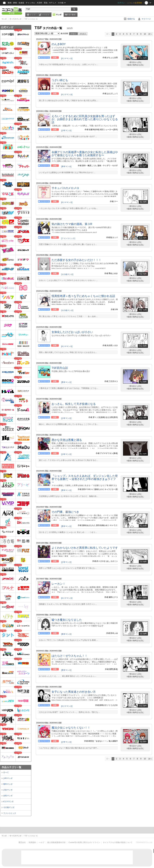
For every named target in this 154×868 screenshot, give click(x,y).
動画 (10, 3)
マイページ (146, 19)
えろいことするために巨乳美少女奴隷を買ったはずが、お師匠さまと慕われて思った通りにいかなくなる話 (85, 119)
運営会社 (22, 842)
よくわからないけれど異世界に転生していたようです (85, 548)
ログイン (121, 3)
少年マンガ (8, 778)
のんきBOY (59, 44)
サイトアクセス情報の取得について (118, 842)
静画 (15, 3)
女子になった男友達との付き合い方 (74, 692)
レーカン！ (58, 584)
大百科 (39, 3)
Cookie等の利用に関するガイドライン (84, 842)
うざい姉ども (60, 80)
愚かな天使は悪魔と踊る (67, 440)
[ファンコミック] (68, 238)
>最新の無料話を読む (135, 65)
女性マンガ (8, 796)
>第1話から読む (135, 62)
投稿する (131, 19)
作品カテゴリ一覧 (12, 767)
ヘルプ (42, 842)
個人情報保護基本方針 (56, 842)
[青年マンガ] (66, 166)
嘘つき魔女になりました (67, 620)
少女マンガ (8, 790)
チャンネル (30, 3)
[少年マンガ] (66, 130)
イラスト (46, 15)
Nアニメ (53, 3)
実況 (46, 3)
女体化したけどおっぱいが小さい (72, 332)
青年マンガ (8, 784)
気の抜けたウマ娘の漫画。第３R (72, 224)
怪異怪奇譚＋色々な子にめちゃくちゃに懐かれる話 (83, 296)
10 (145, 34)
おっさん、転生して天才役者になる (74, 404)
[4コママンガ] (67, 58)
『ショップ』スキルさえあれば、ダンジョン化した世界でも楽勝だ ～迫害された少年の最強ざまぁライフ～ (85, 479)
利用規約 (32, 842)
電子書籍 (72, 15)
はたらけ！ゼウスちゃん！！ (69, 656)
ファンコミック (10, 813)
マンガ (59, 15)
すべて (6, 772)
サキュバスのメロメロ (65, 188)
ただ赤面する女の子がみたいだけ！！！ (76, 260)
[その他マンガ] (67, 274)
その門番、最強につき (65, 512)
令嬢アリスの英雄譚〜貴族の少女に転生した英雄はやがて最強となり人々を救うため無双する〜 (85, 154)
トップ (33, 15)
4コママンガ (8, 802)
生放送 (21, 3)
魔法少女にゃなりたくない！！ (71, 728)
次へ (150, 34)
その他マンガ (9, 807)
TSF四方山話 (60, 368)
